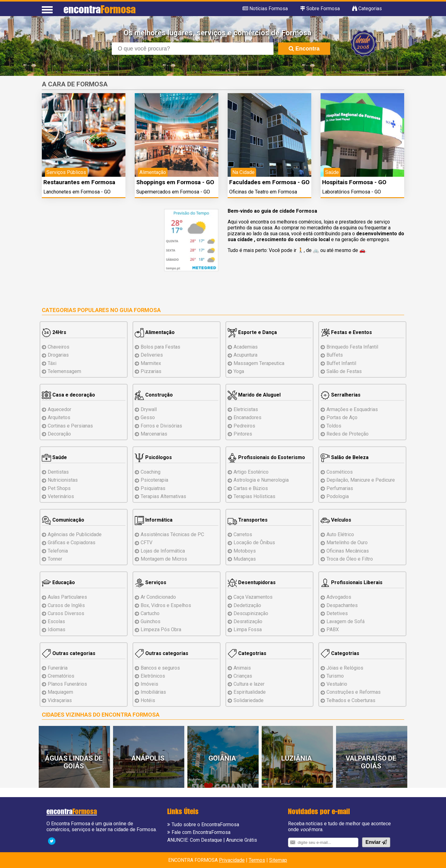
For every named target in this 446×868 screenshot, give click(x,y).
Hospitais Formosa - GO (354, 182)
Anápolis (148, 758)
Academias (246, 347)
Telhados (351, 700)
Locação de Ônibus (254, 542)
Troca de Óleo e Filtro (350, 559)
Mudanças (245, 559)
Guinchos (151, 621)
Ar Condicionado (158, 597)
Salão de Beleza (345, 457)
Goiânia (222, 758)
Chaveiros (59, 347)
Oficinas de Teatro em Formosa (263, 192)
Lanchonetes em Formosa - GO (77, 192)
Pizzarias (151, 371)
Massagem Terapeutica (259, 363)
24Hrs (54, 332)
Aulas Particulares (67, 597)
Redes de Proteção (348, 434)
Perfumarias (340, 488)
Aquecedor (59, 409)
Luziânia (297, 758)
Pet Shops (59, 488)
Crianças (243, 676)
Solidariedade (249, 700)
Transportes (248, 520)
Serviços (151, 582)
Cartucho (150, 613)
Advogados (339, 597)
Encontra (304, 49)
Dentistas (58, 472)
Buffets (335, 355)
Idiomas (57, 629)
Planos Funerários (67, 684)
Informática (154, 520)
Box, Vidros (166, 605)
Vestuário (337, 684)
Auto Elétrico (340, 534)
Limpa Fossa (248, 629)
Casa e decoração (68, 395)
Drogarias (58, 355)
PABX (333, 629)
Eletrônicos (153, 676)
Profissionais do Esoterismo (266, 457)
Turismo (335, 676)
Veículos (336, 520)
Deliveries (152, 355)
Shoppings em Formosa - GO (175, 182)
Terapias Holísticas (254, 496)
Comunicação (63, 520)
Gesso (148, 417)
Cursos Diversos (66, 613)
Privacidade (232, 860)
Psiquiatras (153, 488)
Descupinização (251, 613)
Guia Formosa (140, 310)
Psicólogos (153, 457)
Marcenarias (154, 434)
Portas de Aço (342, 417)
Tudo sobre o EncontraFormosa (205, 825)
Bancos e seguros (160, 668)
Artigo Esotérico (251, 472)
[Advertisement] (94, 252)
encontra (100, 9)
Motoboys (245, 551)
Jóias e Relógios (345, 668)
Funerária (58, 668)
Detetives (337, 613)
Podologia (338, 496)
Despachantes (342, 605)
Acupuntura (245, 355)
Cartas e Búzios (251, 488)
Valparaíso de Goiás (371, 762)
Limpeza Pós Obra (161, 629)
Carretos (243, 534)
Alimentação (155, 332)
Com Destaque (206, 840)
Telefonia (58, 551)
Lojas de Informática (163, 551)
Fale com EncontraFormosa (201, 832)
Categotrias (247, 653)
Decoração (59, 434)
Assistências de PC (172, 534)
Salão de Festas (344, 371)
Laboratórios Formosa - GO (352, 192)
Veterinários (61, 496)
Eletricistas (246, 409)
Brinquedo (352, 347)
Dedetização (247, 605)
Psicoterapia (154, 480)
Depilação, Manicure (361, 480)
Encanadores (247, 417)
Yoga (239, 371)
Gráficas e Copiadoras (72, 542)
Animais (242, 668)
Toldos (334, 426)
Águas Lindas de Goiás (74, 762)
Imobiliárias (153, 692)
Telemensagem (64, 371)
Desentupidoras (252, 582)
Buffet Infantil (341, 363)
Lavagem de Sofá (345, 621)
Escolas (56, 621)
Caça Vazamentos (253, 597)
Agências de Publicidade (75, 534)
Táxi (52, 363)
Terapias (163, 496)
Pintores (243, 434)
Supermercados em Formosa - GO (173, 192)
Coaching (151, 472)
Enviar (376, 842)
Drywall (149, 409)
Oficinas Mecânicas (348, 551)
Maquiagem (60, 692)
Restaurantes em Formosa (79, 182)
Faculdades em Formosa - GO (269, 182)
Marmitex (151, 363)
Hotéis (148, 700)
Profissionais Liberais (352, 582)
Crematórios (61, 676)
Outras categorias (69, 653)
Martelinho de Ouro (347, 542)
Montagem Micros (164, 559)
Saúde (54, 457)
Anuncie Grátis (242, 840)
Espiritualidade (250, 692)
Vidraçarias (60, 700)
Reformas (354, 692)
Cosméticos (340, 472)
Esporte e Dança (252, 332)
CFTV (146, 542)
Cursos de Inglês (66, 605)
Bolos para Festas (160, 347)
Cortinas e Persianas (70, 426)
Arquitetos (59, 417)
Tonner (55, 559)
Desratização (248, 621)
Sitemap (278, 860)
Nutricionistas (63, 480)
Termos (257, 860)
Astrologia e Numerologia (261, 480)
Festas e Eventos (346, 332)
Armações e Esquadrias (352, 409)
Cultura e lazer (249, 684)
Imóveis (149, 684)
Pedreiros (244, 426)
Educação (58, 582)
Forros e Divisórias (161, 426)
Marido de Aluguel (254, 395)
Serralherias (341, 395)
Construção (154, 395)
